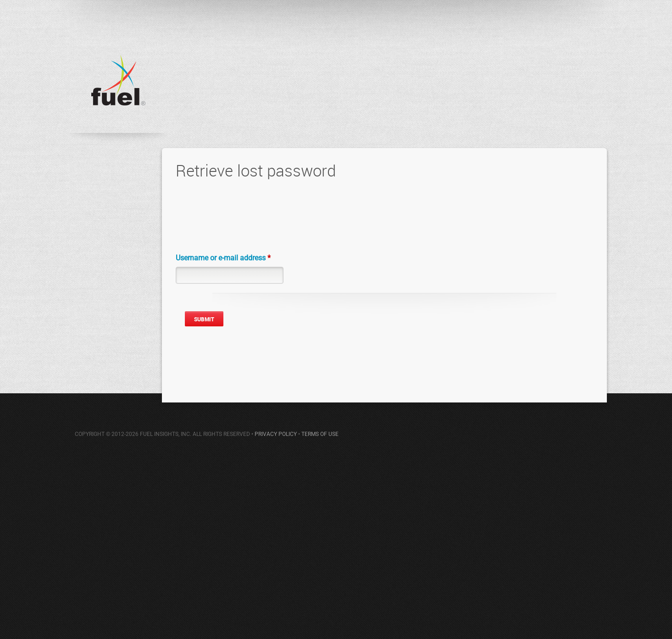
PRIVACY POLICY (276, 434)
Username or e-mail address (223, 258)
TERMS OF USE (320, 434)
